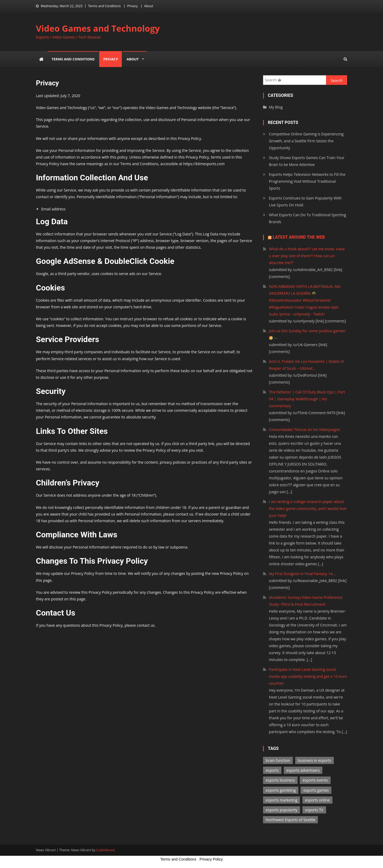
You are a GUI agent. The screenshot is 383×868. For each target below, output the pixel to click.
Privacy (132, 6)
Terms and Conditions (104, 6)
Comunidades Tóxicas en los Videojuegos (305, 429)
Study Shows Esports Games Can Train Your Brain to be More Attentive (307, 161)
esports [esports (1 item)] (272, 770)
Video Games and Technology (98, 28)
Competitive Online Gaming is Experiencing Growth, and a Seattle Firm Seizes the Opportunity (306, 141)
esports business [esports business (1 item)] (280, 780)
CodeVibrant (106, 850)
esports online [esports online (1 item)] (317, 800)
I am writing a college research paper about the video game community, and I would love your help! (308, 508)
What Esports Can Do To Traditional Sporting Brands (307, 218)
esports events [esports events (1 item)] (315, 780)
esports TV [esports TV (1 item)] (314, 810)
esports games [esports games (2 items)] (316, 790)
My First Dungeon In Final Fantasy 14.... (303, 574)
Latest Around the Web (299, 237)
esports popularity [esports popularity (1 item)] (282, 810)
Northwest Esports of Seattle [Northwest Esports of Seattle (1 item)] (290, 820)
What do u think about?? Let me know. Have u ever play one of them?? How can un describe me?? (307, 256)
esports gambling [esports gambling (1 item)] (281, 790)
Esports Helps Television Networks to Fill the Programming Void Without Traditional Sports (307, 181)
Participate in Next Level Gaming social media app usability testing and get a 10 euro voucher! (308, 676)
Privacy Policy (211, 859)
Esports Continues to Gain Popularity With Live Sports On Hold (305, 202)
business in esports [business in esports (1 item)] (315, 760)
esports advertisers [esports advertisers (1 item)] (303, 770)
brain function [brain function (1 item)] (278, 760)
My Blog (276, 107)
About (149, 6)
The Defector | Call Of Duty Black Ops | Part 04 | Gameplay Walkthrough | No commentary (307, 399)
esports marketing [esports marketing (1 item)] (282, 800)
